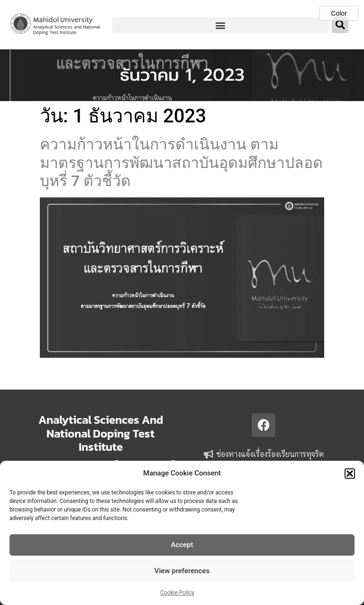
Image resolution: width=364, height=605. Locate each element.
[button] (350, 474)
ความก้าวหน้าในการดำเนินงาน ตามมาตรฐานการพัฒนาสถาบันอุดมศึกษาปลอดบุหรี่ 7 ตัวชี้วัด (181, 163)
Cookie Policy (177, 593)
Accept (182, 545)
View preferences (182, 571)
